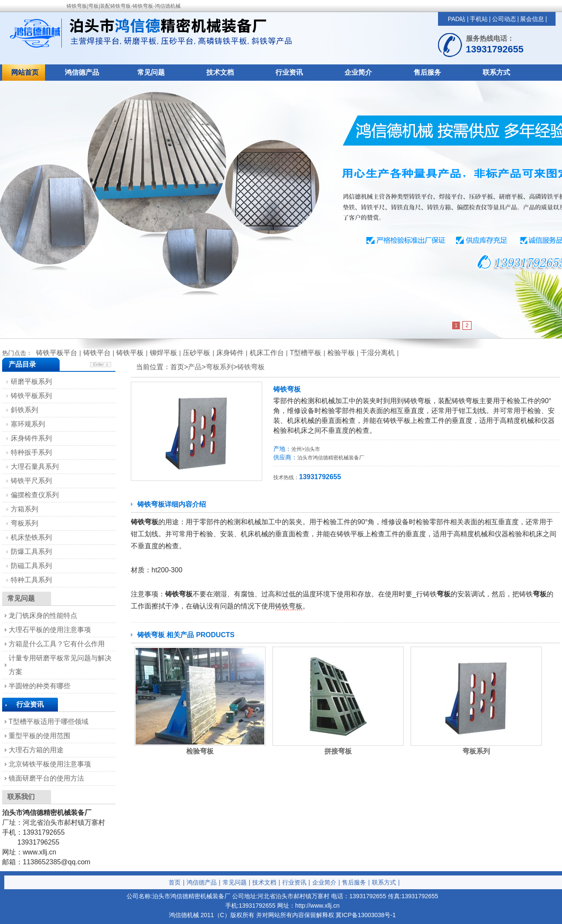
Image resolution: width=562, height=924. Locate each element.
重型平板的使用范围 (39, 736)
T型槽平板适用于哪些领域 (48, 722)
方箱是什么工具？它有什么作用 (57, 644)
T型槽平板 (305, 353)
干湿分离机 (378, 353)
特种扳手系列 (31, 452)
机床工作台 (267, 353)
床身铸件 (230, 353)
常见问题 (151, 72)
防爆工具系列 (31, 552)
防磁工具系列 (31, 566)
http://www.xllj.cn (317, 906)
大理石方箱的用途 (36, 750)
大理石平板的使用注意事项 (50, 630)
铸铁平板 (130, 353)
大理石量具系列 (35, 467)
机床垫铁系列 (31, 537)
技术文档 (220, 72)
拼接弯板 (338, 751)
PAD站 (457, 19)
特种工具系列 (31, 580)
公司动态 (504, 19)
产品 (195, 367)
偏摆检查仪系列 (35, 495)
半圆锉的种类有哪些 (39, 686)
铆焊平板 (163, 353)
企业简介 (358, 72)
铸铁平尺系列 (31, 481)
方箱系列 (24, 509)
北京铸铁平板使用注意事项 (50, 764)
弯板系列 (220, 367)
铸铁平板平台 (57, 353)
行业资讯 (289, 72)
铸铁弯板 (251, 367)
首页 (175, 882)
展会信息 (532, 19)
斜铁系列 (24, 410)
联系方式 (496, 72)
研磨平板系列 (31, 381)
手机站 (479, 19)
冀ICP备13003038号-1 (366, 915)
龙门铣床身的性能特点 (43, 615)
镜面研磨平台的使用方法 (46, 778)
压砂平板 (196, 353)
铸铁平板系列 (31, 396)
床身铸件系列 (31, 438)
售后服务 (427, 72)
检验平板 (341, 353)
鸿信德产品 (82, 72)
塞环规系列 (28, 424)
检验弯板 (200, 751)
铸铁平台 (97, 353)
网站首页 (25, 72)
